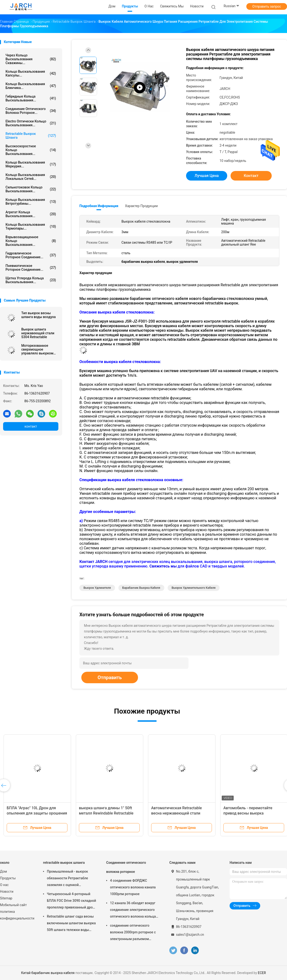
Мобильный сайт (13, 905)
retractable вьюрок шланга (31, 136)
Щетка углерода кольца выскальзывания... (31, 280)
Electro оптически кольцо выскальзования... (31, 123)
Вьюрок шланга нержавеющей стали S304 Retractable (38, 333)
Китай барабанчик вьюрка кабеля (48, 973)
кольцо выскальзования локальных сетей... (31, 177)
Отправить (110, 677)
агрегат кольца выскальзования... (31, 214)
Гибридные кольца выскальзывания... (31, 98)
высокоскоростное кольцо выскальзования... (31, 150)
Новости (7, 892)
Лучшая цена (207, 176)
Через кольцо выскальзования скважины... (31, 59)
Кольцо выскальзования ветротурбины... (31, 202)
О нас (4, 885)
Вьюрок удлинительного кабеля (194, 588)
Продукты (8, 878)
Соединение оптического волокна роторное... (31, 111)
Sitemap (6, 898)
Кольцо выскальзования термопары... (31, 226)
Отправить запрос (267, 6)
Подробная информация (99, 206)
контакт (31, 426)
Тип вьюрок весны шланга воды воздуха (39, 315)
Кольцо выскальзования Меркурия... (31, 164)
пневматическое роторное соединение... (31, 268)
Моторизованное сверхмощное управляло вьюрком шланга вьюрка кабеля (39, 349)
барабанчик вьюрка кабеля (141, 588)
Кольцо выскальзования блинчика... (31, 86)
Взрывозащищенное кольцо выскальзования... (31, 241)
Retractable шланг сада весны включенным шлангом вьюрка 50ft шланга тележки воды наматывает (71, 924)
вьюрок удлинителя (97, 588)
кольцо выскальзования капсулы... (31, 73)
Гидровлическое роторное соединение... (31, 255)
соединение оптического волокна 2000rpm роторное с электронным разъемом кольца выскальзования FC (133, 933)
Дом (3, 871)
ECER (262, 973)
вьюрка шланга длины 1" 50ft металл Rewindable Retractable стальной (106, 813)
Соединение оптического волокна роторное (126, 867)
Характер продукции (141, 206)
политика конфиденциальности (17, 915)
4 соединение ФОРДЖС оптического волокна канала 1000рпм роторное (133, 887)
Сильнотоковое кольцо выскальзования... (31, 189)
